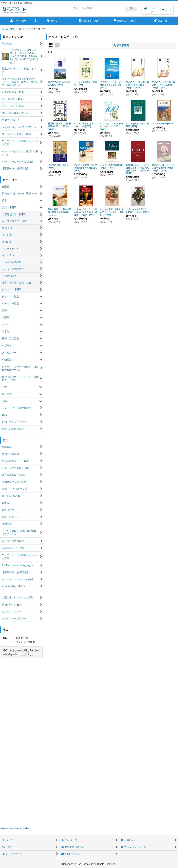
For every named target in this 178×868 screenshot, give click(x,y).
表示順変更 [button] (121, 45)
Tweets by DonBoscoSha (15, 828)
